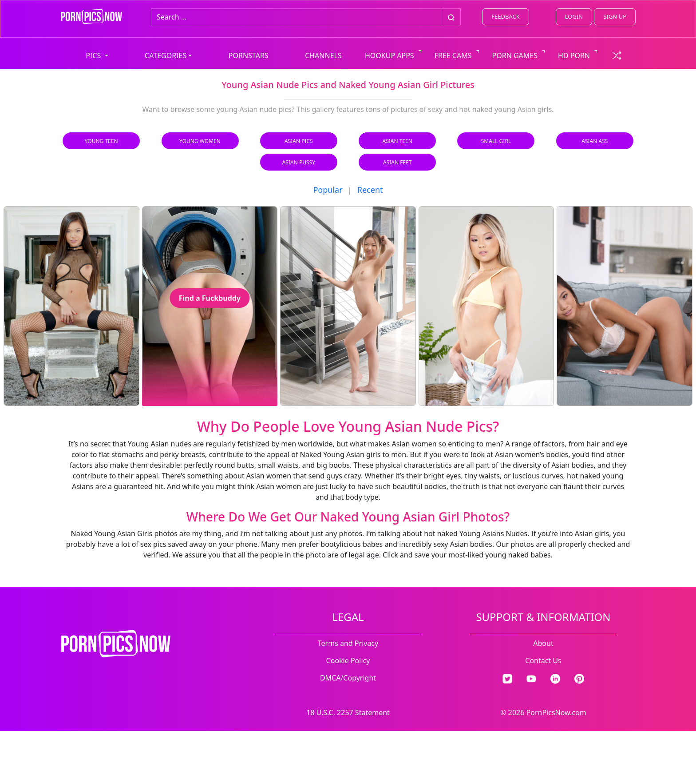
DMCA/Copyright (348, 678)
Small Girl (496, 141)
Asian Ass (595, 141)
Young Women (200, 141)
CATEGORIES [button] (166, 56)
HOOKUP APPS (390, 56)
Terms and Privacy (348, 643)
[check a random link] (617, 55)
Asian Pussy (299, 162)
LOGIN (574, 16)
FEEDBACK (505, 16)
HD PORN (574, 56)
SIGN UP (615, 16)
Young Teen (101, 141)
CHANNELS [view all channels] (323, 56)
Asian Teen (397, 141)
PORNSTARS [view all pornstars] (249, 56)
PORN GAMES (515, 56)
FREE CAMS (453, 56)
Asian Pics (299, 141)
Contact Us (543, 661)
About (543, 643)
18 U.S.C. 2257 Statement (348, 712)
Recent (370, 190)
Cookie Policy (348, 661)
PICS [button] (94, 56)
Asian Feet (397, 162)
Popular (328, 190)
